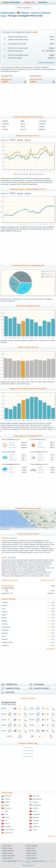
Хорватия (36, 827)
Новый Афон (6, 627)
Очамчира (5, 630)
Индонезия (37, 805)
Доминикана (37, 799)
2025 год (13, 140)
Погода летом (28, 753)
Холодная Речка (7, 642)
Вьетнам (36, 796)
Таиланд (36, 821)
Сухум (4, 636)
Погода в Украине (7, 858)
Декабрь (41, 460)
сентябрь (43, 121)
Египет (7, 802)
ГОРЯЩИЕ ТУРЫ (29, 2)
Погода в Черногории (8, 856)
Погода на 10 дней (28, 698)
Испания (8, 808)
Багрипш (5, 606)
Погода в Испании (7, 853)
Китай (35, 811)
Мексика (36, 817)
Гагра (3, 609)
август (23, 129)
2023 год (27, 140)
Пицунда (5, 633)
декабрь (42, 129)
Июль (40, 445)
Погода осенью (28, 756)
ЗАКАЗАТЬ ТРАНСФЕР (41, 688)
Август (12, 443)
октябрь (42, 124)
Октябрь (12, 445)
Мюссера (5, 624)
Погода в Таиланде (32, 846)
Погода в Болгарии (8, 851)
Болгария (8, 796)
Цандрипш (5, 645)
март (4, 127)
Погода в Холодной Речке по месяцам (28, 117)
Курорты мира (8, 13)
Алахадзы (5, 602)
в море (36, 81)
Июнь (11, 467)
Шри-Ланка (9, 833)
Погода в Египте (7, 846)
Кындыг (4, 618)
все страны (51, 836)
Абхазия (25, 13)
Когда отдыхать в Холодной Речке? (28, 436)
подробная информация (46, 62)
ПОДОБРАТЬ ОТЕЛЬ (13, 688)
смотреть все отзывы (48, 580)
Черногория (9, 830)
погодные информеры (24, 861)
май (22, 121)
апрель (5, 129)
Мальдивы (36, 814)
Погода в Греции (31, 851)
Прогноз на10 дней (6, 81)
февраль (6, 124)
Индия (7, 805)
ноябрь (42, 127)
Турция (35, 824)
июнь (23, 124)
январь (5, 121)
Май (11, 470)
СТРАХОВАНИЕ (39, 684)
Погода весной (28, 751)
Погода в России (31, 856)
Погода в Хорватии (32, 853)
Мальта (7, 817)
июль (23, 127)
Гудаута (4, 615)
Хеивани (5, 639)
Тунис (7, 824)
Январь (40, 455)
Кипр (6, 811)
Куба (6, 814)
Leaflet (2, 527)
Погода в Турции (7, 848)
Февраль (41, 457)
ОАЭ (6, 821)
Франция (8, 827)
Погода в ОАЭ (30, 848)
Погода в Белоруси (32, 858)
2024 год (20, 140)
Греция (7, 799)
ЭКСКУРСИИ (43, 2)
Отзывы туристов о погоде (28, 534)
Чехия (35, 830)
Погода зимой (28, 748)
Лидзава (4, 621)
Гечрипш (5, 612)
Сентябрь (13, 447)
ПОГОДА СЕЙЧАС (8, 586)
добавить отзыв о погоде (10, 580)
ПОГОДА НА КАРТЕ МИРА (11, 2)
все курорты (51, 649)
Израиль (35, 802)
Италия (35, 808)
